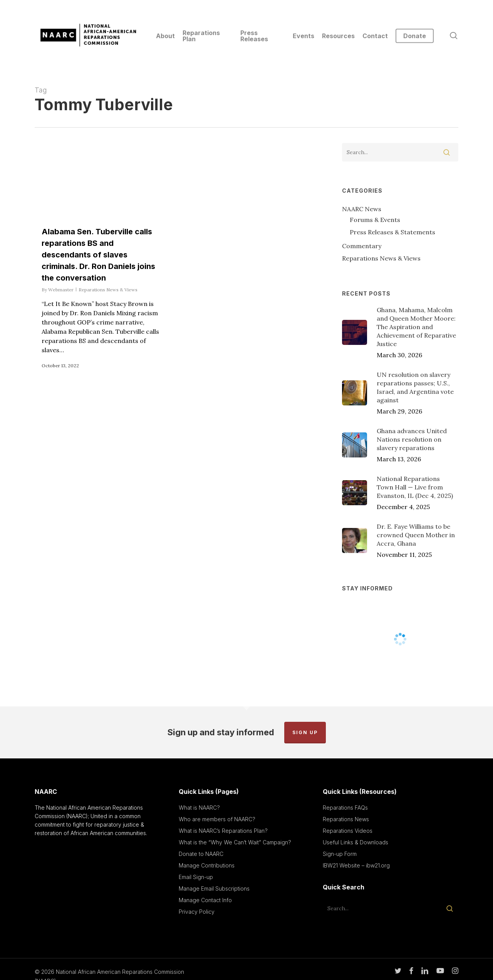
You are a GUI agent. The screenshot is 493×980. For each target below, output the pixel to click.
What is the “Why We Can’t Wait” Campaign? (235, 842)
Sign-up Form (340, 854)
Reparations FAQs (345, 808)
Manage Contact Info (205, 900)
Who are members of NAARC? (217, 819)
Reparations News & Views (108, 290)
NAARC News (362, 209)
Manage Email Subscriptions (214, 888)
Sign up (305, 732)
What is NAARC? (199, 808)
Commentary (362, 246)
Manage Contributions (207, 865)
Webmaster (61, 290)
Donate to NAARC (201, 854)
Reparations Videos (348, 831)
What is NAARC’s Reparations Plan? (223, 831)
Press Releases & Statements (392, 232)
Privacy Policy (197, 912)
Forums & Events (375, 220)
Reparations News (346, 819)
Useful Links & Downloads (355, 842)
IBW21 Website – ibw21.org (356, 865)
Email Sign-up (196, 877)
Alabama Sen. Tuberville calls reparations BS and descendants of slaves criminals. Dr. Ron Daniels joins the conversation (98, 255)
